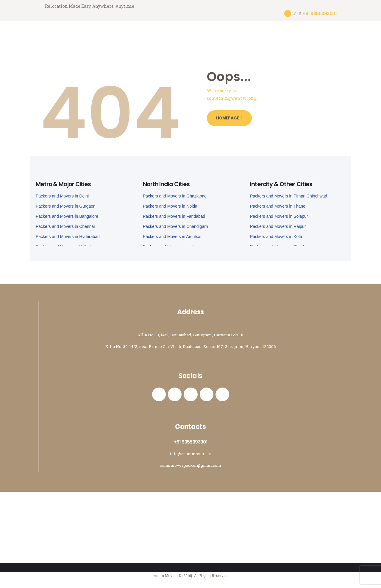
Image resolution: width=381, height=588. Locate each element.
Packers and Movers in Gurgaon (66, 203)
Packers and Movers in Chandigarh (175, 223)
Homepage (231, 115)
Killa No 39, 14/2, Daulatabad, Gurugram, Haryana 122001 (190, 331)
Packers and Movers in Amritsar (172, 233)
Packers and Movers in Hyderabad (68, 233)
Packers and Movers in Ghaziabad (175, 192)
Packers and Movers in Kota (276, 233)
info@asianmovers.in (191, 453)
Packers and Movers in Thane (278, 203)
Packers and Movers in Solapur (279, 213)
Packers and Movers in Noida (170, 203)
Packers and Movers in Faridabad (174, 213)
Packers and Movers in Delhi (62, 192)
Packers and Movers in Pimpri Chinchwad (289, 192)
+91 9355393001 (190, 442)
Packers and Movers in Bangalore (67, 213)
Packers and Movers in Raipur (278, 223)
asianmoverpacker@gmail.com (190, 465)
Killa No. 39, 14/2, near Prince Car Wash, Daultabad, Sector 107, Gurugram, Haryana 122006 (190, 343)
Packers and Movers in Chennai (65, 223)
